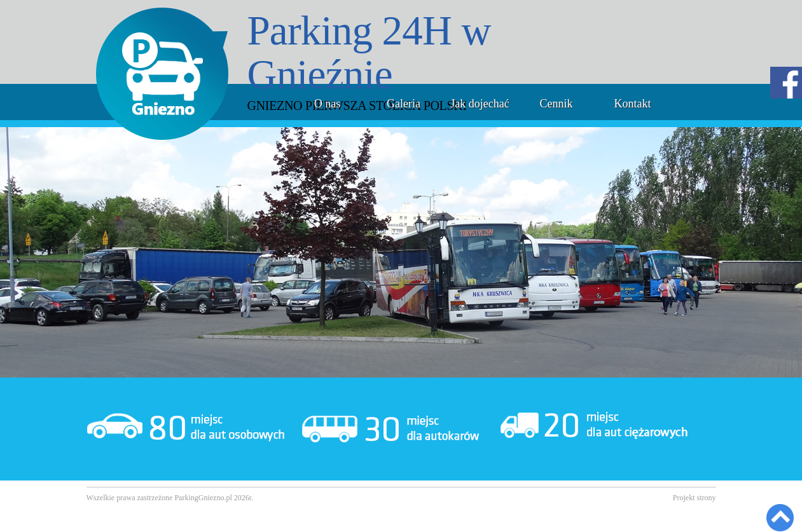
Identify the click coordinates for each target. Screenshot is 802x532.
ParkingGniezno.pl (203, 498)
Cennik (557, 104)
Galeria (404, 104)
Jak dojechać (480, 104)
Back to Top (780, 518)
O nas (328, 104)
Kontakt (633, 104)
